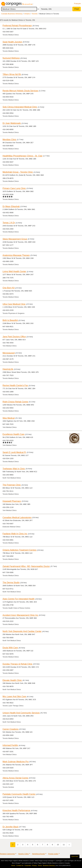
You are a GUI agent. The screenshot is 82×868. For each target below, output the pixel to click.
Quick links (75, 856)
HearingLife (8, 369)
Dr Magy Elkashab (11, 206)
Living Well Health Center (14, 271)
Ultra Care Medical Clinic (14, 304)
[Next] (69, 845)
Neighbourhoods (38, 854)
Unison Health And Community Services (21, 713)
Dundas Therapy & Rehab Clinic (18, 664)
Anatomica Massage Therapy (16, 255)
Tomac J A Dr (9, 223)
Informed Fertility (10, 745)
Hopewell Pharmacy (12, 501)
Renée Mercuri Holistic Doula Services (20, 91)
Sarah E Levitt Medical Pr (14, 452)
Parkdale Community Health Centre (19, 794)
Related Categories (7, 854)
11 (64, 845)
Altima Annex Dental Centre (15, 778)
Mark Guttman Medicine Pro (16, 762)
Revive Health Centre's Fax (15, 385)
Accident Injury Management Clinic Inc (20, 615)
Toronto (35, 14)
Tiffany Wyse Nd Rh (12, 74)
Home (13, 865)
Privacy (34, 865)
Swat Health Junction (12, 42)
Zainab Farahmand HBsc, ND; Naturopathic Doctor (26, 566)
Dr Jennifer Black (11, 827)
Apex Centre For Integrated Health (19, 599)
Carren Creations (11, 729)
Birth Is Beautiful (10, 320)
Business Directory (49, 865)
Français (77, 4)
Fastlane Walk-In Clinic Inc (15, 534)
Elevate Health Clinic (12, 680)
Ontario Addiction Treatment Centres (20, 550)
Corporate (28, 865)
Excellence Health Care (13, 434)
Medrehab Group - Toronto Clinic (18, 172)
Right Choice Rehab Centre (15, 402)
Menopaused (9, 353)
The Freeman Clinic (12, 485)
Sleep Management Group (15, 239)
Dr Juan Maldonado (12, 123)
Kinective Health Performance (16, 810)
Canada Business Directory (12, 14)
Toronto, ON (46, 9)
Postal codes (53, 854)
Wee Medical (9, 418)
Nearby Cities (23, 854)
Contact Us (20, 865)
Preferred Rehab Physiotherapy (17, 25)
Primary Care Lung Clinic (14, 188)
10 (58, 845)
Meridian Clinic (9, 139)
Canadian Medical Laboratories (17, 517)
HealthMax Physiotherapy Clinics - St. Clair (23, 156)
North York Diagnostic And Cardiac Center (22, 631)
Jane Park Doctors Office (14, 337)
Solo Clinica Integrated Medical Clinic (20, 107)
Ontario (27, 14)
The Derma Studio (11, 582)
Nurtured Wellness (11, 58)
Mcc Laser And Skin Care (14, 696)
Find (77, 9)
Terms (40, 865)
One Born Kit (9, 288)
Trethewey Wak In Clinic (14, 469)
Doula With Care (10, 648)
